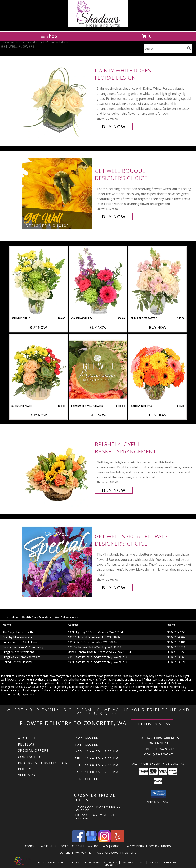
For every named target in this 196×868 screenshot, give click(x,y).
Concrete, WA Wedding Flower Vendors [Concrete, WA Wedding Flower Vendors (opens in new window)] (141, 846)
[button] (158, 794)
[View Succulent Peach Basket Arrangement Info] (38, 369)
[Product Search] (165, 48)
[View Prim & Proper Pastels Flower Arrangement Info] (158, 282)
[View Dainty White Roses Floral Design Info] (58, 98)
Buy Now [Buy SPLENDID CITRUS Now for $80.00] (38, 327)
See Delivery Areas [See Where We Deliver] (152, 724)
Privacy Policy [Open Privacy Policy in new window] (133, 862)
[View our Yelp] (118, 841)
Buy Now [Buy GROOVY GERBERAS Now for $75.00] (158, 415)
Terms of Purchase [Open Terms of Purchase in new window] (164, 862)
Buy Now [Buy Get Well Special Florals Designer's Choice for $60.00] (114, 588)
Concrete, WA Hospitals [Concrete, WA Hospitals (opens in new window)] (90, 846)
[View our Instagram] (105, 841)
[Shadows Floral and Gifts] (98, 26)
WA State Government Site (117, 853)
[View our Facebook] (78, 841)
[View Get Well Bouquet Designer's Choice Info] (58, 193)
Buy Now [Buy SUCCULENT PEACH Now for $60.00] (38, 415)
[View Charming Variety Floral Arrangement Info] (98, 282)
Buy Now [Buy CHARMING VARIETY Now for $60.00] (98, 327)
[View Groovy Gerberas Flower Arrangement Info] (158, 369)
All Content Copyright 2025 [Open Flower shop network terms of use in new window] (60, 862)
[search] (189, 48)
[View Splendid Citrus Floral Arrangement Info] (38, 282)
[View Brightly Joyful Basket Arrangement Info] (58, 467)
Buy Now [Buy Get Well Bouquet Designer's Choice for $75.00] (114, 217)
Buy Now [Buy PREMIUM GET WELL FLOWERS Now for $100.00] (98, 415)
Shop (49, 36)
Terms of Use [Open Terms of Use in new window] (110, 865)
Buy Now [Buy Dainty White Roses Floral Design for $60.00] (114, 127)
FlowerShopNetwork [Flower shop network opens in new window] (101, 862)
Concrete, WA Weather (76, 853)
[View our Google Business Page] (91, 841)
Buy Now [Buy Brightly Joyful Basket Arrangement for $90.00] (114, 490)
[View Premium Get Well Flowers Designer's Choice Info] (98, 370)
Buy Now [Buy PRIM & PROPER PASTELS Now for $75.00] (158, 327)
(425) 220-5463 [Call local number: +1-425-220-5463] (163, 754)
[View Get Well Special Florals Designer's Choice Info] (58, 562)
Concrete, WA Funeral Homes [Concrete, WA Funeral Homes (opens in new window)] (47, 846)
